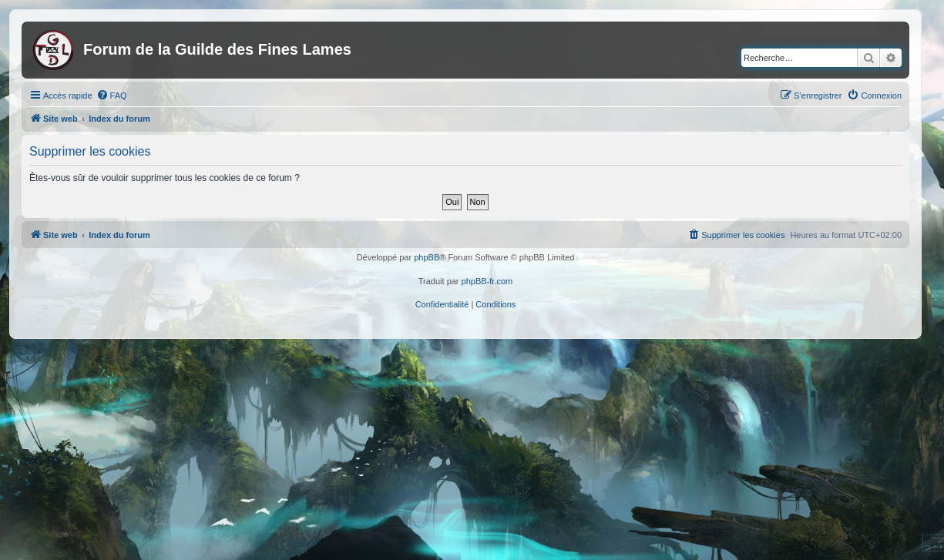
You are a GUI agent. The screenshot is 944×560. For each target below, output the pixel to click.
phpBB (427, 257)
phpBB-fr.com (487, 281)
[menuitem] (112, 96)
